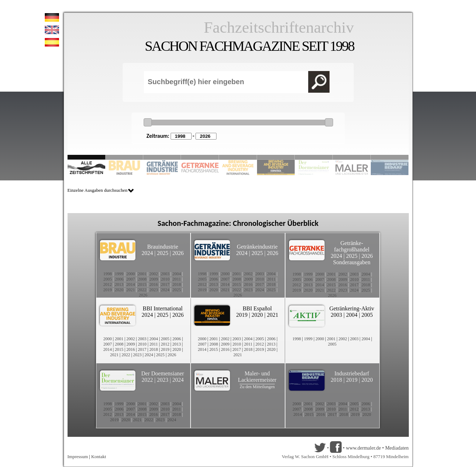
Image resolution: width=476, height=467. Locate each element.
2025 (163, 253)
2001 (142, 274)
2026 (178, 253)
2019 (108, 290)
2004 (177, 274)
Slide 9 (352, 157)
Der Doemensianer (162, 373)
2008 (142, 279)
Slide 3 (162, 157)
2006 (119, 279)
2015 (142, 284)
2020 (119, 290)
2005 (108, 279)
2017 (165, 284)
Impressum (78, 457)
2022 (142, 290)
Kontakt (98, 457)
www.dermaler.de (363, 448)
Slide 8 (314, 157)
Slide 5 (238, 157)
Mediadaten (397, 448)
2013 (119, 284)
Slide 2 (124, 157)
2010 (165, 279)
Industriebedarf (352, 373)
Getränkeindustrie (257, 247)
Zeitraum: (158, 136)
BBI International (162, 308)
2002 (154, 274)
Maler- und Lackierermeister (257, 377)
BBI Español (257, 308)
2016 (154, 284)
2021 (130, 290)
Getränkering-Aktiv (352, 308)
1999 (119, 274)
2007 (131, 279)
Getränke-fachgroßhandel (352, 246)
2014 (130, 284)
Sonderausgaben (352, 262)
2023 (154, 290)
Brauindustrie (163, 247)
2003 (165, 274)
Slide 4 (200, 157)
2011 (177, 279)
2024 (147, 253)
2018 (177, 284)
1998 (108, 274)
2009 (154, 279)
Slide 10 (390, 157)
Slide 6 (276, 157)
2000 (130, 274)
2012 (108, 284)
